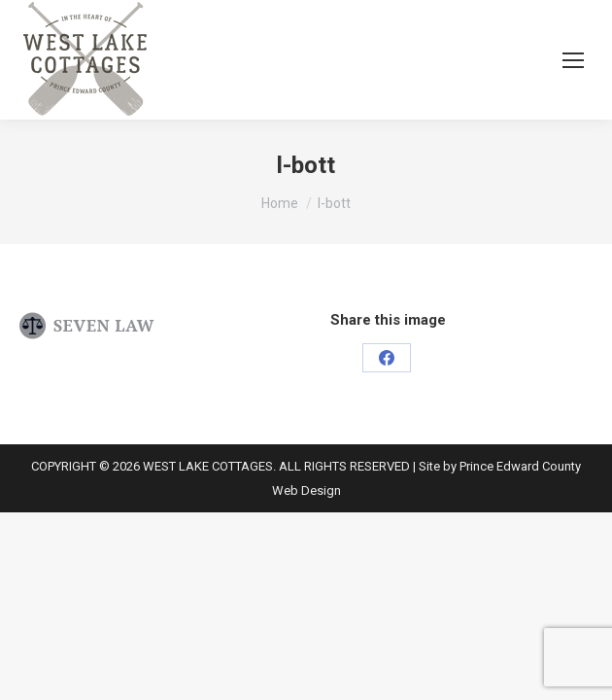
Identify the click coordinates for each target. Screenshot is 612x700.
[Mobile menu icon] (573, 60)
